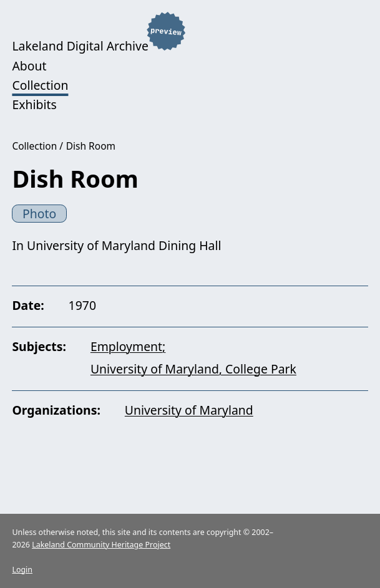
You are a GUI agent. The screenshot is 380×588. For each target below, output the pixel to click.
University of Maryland (189, 410)
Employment (126, 346)
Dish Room (91, 146)
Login (22, 570)
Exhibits (34, 104)
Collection (40, 85)
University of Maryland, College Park (193, 369)
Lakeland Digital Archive (80, 46)
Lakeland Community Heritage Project (101, 545)
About (29, 66)
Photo (39, 214)
